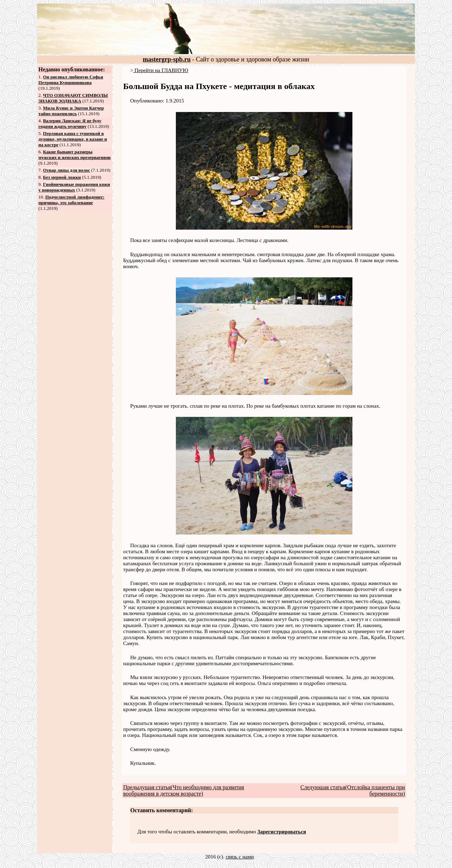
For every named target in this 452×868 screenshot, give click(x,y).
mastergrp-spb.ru (167, 59)
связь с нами (240, 857)
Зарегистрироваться (282, 832)
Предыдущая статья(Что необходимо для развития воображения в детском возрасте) (184, 790)
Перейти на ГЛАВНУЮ (161, 70)
